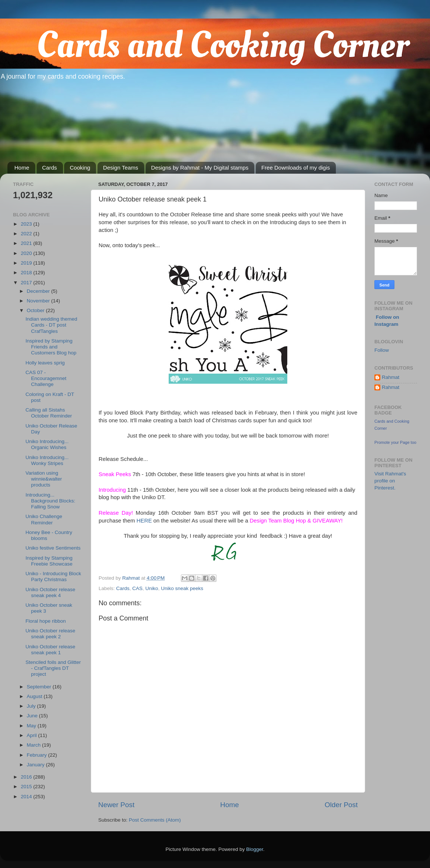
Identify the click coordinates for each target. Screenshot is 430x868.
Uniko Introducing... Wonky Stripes (47, 460)
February (37, 755)
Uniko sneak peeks (182, 588)
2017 (27, 283)
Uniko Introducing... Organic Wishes (47, 444)
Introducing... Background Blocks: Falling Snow (50, 501)
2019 (27, 263)
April (32, 735)
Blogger (255, 849)
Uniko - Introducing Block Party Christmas (53, 577)
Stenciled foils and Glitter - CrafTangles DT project (53, 668)
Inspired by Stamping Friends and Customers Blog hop (51, 347)
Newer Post (116, 805)
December (39, 291)
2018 (27, 273)
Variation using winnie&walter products (44, 479)
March (34, 745)
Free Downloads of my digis (296, 168)
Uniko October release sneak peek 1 (50, 650)
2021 (27, 243)
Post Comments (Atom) (155, 820)
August (35, 696)
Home (22, 168)
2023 (27, 224)
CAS (138, 588)
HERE (144, 521)
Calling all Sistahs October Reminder (49, 413)
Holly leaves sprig (45, 363)
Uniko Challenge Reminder (44, 519)
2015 (27, 787)
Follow (382, 350)
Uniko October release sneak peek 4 (50, 592)
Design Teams (121, 168)
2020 (27, 253)
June (33, 716)
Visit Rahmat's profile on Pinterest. (390, 481)
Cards (50, 168)
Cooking (80, 168)
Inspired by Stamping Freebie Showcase (49, 561)
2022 (27, 234)
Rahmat (391, 377)
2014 (27, 797)
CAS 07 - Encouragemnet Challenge (46, 378)
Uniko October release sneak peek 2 (50, 634)
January (36, 765)
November (39, 301)
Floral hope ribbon (46, 621)
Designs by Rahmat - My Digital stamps (200, 168)
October (36, 310)
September (40, 687)
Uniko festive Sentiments (53, 548)
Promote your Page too (395, 442)
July (32, 706)
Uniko (152, 588)
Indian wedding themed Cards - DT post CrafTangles (52, 325)
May (32, 726)
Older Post (341, 805)
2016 (27, 777)
